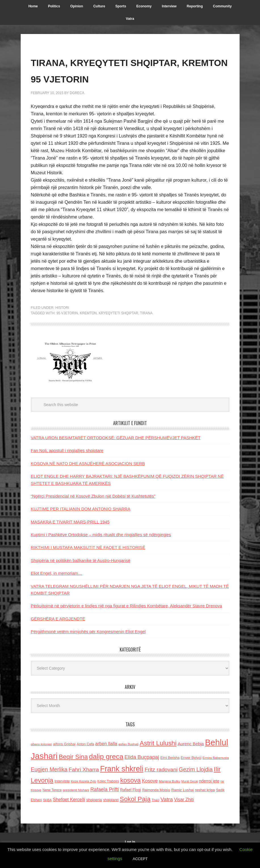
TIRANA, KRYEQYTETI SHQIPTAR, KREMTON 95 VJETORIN (113, 78)
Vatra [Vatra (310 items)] (167, 816)
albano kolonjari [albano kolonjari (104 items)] (42, 761)
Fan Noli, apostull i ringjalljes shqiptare (67, 467)
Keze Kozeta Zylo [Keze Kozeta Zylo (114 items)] (84, 798)
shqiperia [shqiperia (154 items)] (94, 816)
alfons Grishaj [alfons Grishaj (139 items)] (64, 760)
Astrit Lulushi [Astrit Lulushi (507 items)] (158, 759)
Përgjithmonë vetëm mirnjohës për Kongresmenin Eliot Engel (88, 648)
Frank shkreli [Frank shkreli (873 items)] (122, 785)
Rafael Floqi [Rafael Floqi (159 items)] (131, 806)
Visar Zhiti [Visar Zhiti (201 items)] (184, 816)
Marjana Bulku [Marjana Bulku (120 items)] (170, 798)
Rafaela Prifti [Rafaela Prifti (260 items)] (105, 806)
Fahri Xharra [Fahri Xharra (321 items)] (84, 786)
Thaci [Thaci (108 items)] (156, 816)
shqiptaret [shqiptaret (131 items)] (111, 816)
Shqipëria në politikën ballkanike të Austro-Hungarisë (81, 577)
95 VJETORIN (67, 330)
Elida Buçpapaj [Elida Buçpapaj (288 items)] (142, 773)
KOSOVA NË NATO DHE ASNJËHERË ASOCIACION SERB (88, 480)
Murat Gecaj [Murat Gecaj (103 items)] (190, 798)
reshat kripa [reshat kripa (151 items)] (205, 806)
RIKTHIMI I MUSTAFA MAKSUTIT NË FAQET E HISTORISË (88, 564)
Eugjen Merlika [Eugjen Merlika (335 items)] (49, 786)
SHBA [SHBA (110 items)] (47, 816)
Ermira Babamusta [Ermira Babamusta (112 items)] (216, 774)
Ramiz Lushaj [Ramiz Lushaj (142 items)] (182, 806)
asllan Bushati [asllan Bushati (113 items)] (129, 761)
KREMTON (88, 330)
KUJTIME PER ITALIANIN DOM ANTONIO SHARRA (81, 525)
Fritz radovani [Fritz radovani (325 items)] (161, 786)
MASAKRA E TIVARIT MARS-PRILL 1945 (70, 538)
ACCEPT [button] (140, 859)
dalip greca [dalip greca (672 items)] (106, 773)
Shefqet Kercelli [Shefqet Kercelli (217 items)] (69, 816)
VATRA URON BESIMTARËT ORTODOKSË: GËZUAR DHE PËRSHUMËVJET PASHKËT (116, 454)
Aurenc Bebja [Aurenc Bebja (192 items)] (191, 760)
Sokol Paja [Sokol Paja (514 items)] (135, 815)
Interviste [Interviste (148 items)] (62, 798)
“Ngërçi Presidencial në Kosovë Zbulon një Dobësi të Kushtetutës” (93, 512)
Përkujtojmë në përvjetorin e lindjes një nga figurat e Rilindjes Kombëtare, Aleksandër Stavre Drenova (127, 622)
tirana (146, 330)
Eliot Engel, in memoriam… (57, 590)
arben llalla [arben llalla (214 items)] (106, 760)
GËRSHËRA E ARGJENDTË (58, 635)
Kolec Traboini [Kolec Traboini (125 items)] (108, 798)
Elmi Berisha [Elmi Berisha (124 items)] (170, 774)
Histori (62, 324)
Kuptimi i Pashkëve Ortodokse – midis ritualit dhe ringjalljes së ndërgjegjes (101, 551)
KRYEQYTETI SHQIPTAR (119, 330)
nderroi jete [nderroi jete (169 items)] (209, 797)
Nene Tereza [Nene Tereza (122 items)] (52, 807)
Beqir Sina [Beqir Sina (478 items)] (73, 773)
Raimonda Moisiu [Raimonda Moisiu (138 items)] (156, 806)
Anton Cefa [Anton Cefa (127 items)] (85, 761)
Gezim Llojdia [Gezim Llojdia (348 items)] (195, 786)
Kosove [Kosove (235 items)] (150, 797)
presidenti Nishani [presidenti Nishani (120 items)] (76, 806)
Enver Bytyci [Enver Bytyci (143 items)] (191, 774)
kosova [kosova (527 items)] (130, 797)
